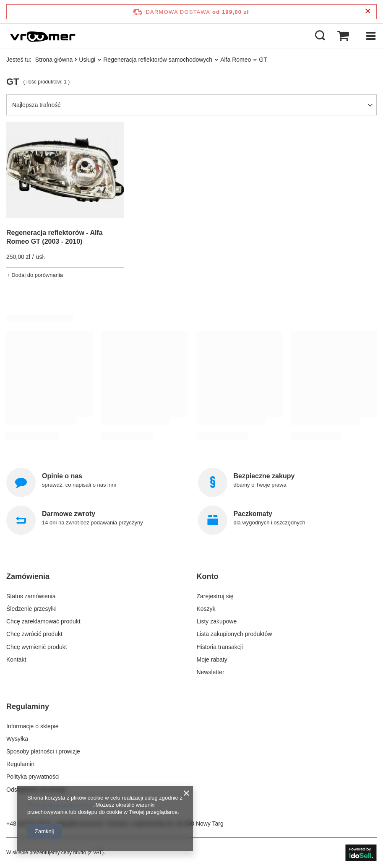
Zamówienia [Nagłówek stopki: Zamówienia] (28, 576)
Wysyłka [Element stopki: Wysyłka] (17, 739)
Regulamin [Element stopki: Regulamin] (20, 764)
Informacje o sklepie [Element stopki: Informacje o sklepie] (33, 726)
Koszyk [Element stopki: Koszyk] (206, 609)
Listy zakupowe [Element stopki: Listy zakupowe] (217, 621)
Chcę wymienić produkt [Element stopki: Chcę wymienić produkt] (37, 647)
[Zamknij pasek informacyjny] (368, 12)
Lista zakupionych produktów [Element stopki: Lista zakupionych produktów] (234, 634)
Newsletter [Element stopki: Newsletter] (211, 672)
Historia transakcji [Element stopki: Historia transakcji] (220, 647)
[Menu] (370, 36)
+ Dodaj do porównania (35, 275)
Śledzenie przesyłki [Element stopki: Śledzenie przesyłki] (31, 609)
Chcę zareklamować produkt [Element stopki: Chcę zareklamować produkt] (43, 621)
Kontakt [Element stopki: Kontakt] (16, 659)
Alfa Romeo (236, 60)
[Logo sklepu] (43, 36)
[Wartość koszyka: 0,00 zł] (343, 36)
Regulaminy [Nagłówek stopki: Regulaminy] (28, 706)
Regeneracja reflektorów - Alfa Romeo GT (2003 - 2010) (55, 237)
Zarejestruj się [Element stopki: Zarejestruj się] (215, 596)
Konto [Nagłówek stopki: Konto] (208, 576)
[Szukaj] (320, 36)
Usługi (87, 60)
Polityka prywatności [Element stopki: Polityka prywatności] (33, 777)
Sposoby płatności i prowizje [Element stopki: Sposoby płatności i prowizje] (43, 751)
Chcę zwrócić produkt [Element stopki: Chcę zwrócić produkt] (34, 634)
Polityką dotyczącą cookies (60, 805)
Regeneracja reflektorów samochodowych (158, 60)
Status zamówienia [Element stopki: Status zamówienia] (31, 596)
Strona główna (54, 60)
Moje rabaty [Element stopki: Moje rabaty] (212, 659)
